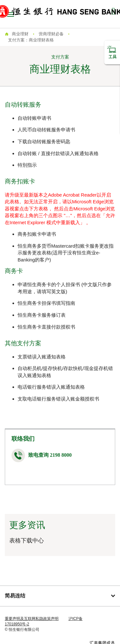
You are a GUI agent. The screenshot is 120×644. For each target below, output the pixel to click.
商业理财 (20, 34)
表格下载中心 (27, 541)
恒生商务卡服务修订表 (42, 315)
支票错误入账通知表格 (42, 357)
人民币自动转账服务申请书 (46, 130)
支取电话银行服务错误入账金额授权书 (58, 399)
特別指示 (27, 165)
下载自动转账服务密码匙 (44, 141)
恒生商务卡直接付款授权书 (46, 327)
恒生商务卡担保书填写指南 (46, 303)
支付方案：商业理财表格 (31, 40)
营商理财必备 (51, 34)
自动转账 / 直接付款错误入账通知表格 (58, 153)
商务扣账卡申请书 (37, 234)
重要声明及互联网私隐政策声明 (32, 619)
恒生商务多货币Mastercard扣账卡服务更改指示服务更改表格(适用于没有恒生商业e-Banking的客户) (66, 253)
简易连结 (60, 596)
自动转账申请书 (34, 118)
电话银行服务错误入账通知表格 (51, 387)
